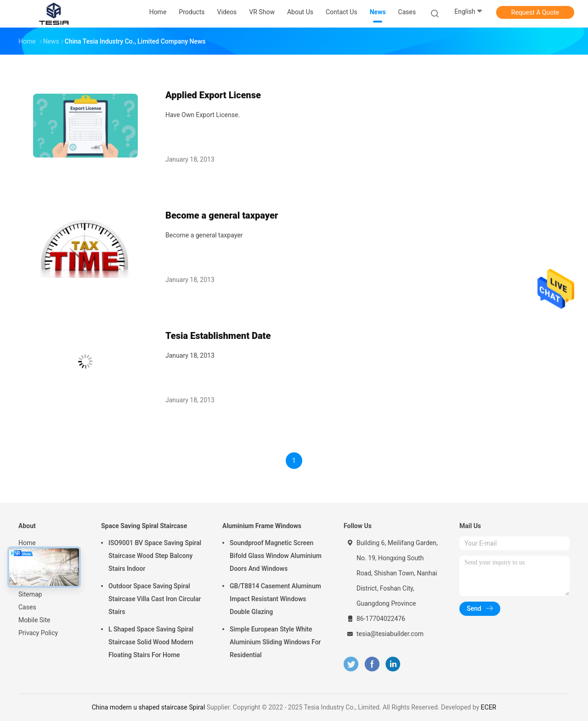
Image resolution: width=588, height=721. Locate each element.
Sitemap (30, 594)
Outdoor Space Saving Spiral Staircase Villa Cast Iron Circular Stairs (155, 599)
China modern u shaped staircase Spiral (149, 707)
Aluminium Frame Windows (262, 526)
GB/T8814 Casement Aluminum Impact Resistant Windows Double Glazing (275, 599)
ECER (489, 707)
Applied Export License (213, 95)
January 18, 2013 (190, 355)
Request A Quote (535, 12)
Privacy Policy (38, 633)
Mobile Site (34, 620)
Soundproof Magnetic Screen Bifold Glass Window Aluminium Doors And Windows (276, 556)
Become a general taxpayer (222, 215)
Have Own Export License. (203, 115)
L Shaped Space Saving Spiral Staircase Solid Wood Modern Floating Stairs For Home (151, 642)
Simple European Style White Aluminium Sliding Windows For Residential (275, 642)
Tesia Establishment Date (218, 336)
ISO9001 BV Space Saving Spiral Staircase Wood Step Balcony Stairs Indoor (155, 556)
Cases (27, 607)
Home (27, 543)
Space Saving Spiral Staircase (144, 526)
